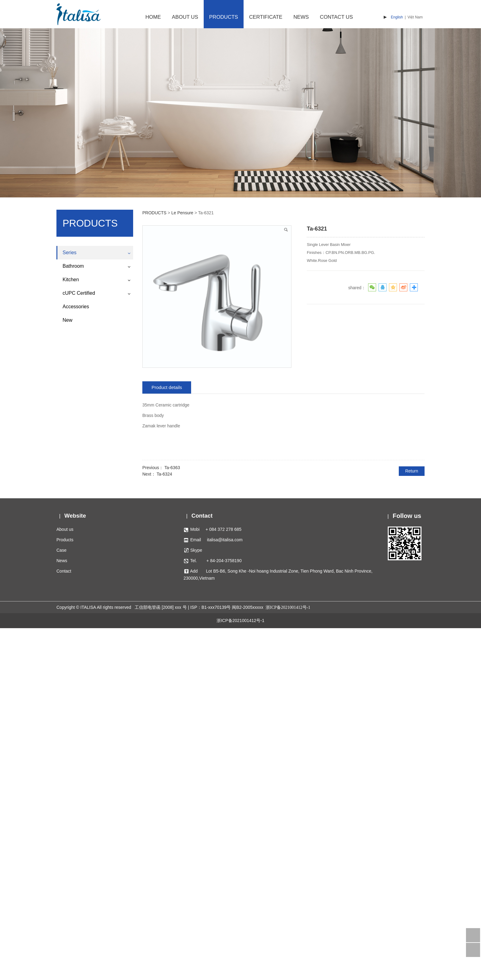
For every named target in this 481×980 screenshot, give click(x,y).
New (67, 831)
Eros (67, 547)
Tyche (68, 364)
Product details (167, 387)
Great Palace (75, 385)
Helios (69, 428)
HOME (153, 17)
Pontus (69, 526)
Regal (68, 418)
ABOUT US (185, 17)
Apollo (69, 536)
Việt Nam (415, 17)
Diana (68, 482)
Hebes (69, 374)
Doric (68, 353)
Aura (67, 342)
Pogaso (70, 655)
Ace (66, 644)
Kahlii (68, 731)
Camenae (72, 742)
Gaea (68, 601)
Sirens (69, 612)
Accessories (76, 817)
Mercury (70, 569)
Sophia (69, 709)
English (397, 17)
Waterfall (71, 299)
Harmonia (72, 439)
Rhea (68, 277)
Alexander (72, 288)
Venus (69, 266)
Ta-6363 (172, 468)
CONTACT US (337, 17)
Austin (69, 698)
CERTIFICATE (266, 17)
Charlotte (71, 309)
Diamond (71, 320)
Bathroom (73, 777)
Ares (67, 558)
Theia (68, 504)
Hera (67, 590)
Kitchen (71, 790)
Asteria (69, 666)
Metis (68, 688)
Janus (68, 580)
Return (412, 471)
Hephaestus (74, 396)
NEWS (301, 17)
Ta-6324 (164, 474)
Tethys (69, 493)
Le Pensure (74, 623)
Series (69, 253)
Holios (69, 752)
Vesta (68, 677)
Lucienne (71, 407)
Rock (67, 331)
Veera (68, 720)
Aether (69, 515)
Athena (69, 634)
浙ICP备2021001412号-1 (240, 972)
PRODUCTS (224, 17)
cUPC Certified (79, 804)
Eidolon (70, 450)
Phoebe (70, 472)
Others (69, 763)
